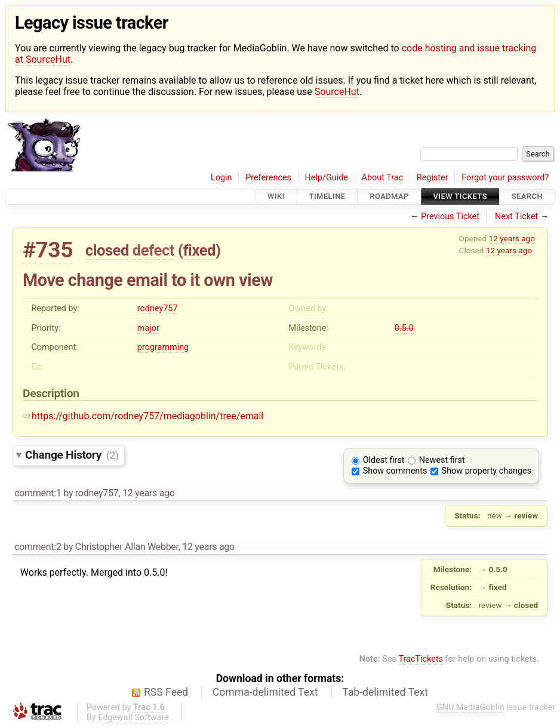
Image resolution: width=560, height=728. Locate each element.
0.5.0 (404, 328)
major (148, 328)
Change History (72, 455)
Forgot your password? (505, 178)
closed (107, 250)
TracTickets (421, 659)
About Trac (383, 178)
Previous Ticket (450, 216)
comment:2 (38, 547)
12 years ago (512, 238)
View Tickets (460, 197)
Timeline (327, 197)
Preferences (268, 178)
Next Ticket (516, 216)
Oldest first (384, 460)
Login (221, 178)
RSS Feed (166, 692)
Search (527, 197)
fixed (199, 250)
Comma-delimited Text (265, 692)
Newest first (442, 460)
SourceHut (337, 92)
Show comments (395, 471)
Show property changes (487, 471)
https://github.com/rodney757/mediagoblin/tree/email (143, 416)
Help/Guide (327, 178)
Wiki (276, 197)
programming (163, 347)
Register (433, 178)
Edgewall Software (133, 718)
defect (153, 250)
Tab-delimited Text (385, 692)
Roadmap (389, 197)
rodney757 (158, 308)
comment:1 (38, 493)
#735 (48, 250)
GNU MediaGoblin (470, 707)
